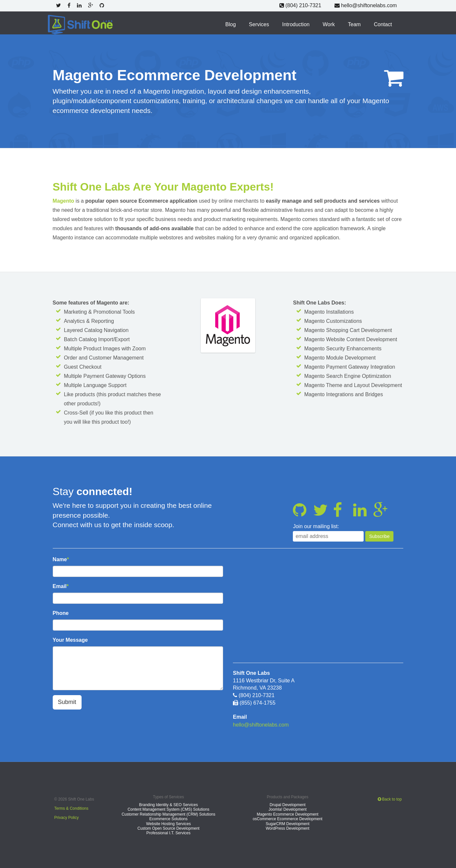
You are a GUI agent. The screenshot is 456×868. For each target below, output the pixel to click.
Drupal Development (287, 804)
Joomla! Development (288, 809)
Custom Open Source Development (168, 828)
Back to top (390, 799)
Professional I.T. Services (169, 833)
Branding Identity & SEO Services (168, 804)
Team (354, 24)
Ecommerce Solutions (169, 819)
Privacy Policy (67, 817)
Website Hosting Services (169, 823)
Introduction (296, 24)
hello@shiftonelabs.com (366, 5)
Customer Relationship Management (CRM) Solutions (168, 814)
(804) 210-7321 (300, 5)
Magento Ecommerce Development (288, 814)
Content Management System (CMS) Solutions (168, 809)
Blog (231, 24)
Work (329, 24)
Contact (383, 24)
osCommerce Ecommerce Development (287, 819)
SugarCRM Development (287, 823)
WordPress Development (287, 828)
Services (259, 24)
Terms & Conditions (71, 808)
